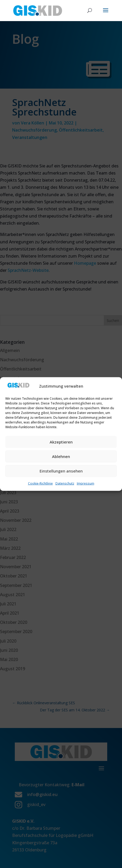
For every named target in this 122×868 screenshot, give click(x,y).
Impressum (86, 483)
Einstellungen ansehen (61, 471)
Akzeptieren (61, 442)
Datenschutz (65, 483)
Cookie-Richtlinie (40, 483)
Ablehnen (61, 456)
